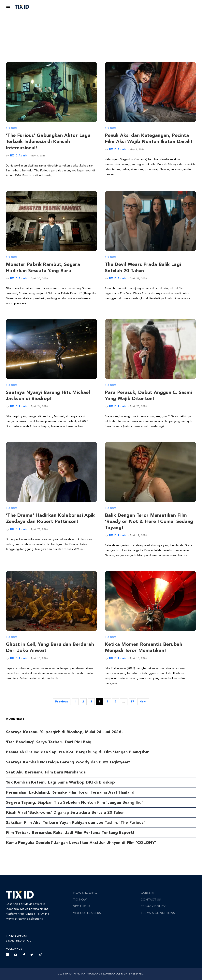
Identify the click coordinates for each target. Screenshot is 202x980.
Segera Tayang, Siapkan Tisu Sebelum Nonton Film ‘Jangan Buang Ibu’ (74, 803)
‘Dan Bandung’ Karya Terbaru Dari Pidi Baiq (49, 742)
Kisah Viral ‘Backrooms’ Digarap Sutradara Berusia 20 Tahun (65, 813)
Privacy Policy (153, 907)
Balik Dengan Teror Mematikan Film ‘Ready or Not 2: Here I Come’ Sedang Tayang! (149, 522)
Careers (148, 893)
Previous (62, 702)
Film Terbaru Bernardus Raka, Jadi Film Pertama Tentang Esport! (70, 833)
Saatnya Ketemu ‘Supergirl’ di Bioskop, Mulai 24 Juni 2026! (65, 732)
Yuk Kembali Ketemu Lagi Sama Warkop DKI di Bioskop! (61, 783)
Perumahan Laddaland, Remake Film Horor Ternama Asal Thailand (70, 793)
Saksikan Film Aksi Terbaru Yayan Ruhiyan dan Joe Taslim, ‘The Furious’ (75, 823)
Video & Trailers (87, 913)
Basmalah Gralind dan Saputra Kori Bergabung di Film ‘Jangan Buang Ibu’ (78, 752)
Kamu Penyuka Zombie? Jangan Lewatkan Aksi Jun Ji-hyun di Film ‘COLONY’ (81, 843)
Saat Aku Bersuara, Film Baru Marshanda (46, 772)
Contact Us (151, 900)
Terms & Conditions (158, 913)
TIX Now (12, 129)
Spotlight (82, 907)
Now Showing (85, 893)
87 (132, 702)
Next (143, 702)
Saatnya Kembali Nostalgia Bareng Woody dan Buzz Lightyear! (68, 762)
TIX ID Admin (18, 156)
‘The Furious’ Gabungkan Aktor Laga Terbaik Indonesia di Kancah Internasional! (48, 142)
